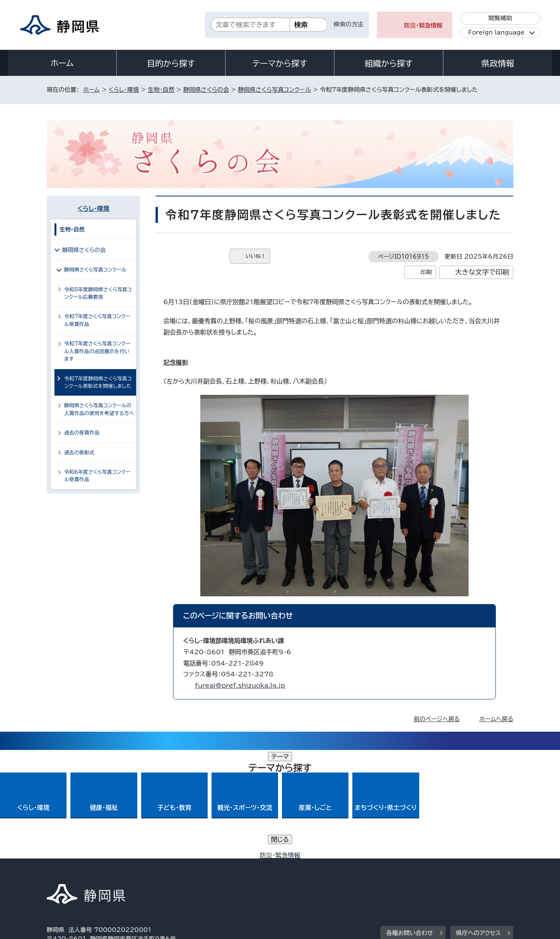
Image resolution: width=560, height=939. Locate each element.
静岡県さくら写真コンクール (275, 90)
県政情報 (498, 63)
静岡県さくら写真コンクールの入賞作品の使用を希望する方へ (99, 409)
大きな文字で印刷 (482, 272)
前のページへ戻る (437, 719)
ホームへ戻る (496, 719)
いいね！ (256, 256)
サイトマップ (477, 872)
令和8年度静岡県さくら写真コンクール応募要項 (98, 293)
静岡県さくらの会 (206, 90)
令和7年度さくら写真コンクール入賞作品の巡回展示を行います (97, 351)
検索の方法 (348, 24)
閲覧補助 (500, 18)
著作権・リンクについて (83, 872)
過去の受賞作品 (82, 433)
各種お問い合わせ (410, 824)
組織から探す (389, 63)
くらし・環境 (124, 90)
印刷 (426, 272)
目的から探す (171, 63)
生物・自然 (161, 90)
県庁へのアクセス (479, 824)
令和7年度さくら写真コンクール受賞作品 (97, 320)
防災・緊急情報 (423, 25)
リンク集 (423, 872)
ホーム (62, 63)
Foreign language (496, 32)
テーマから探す (280, 63)
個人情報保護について (170, 872)
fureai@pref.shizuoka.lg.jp (240, 685)
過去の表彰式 (79, 453)
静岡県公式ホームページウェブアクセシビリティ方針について (305, 872)
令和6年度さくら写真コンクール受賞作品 (97, 476)
